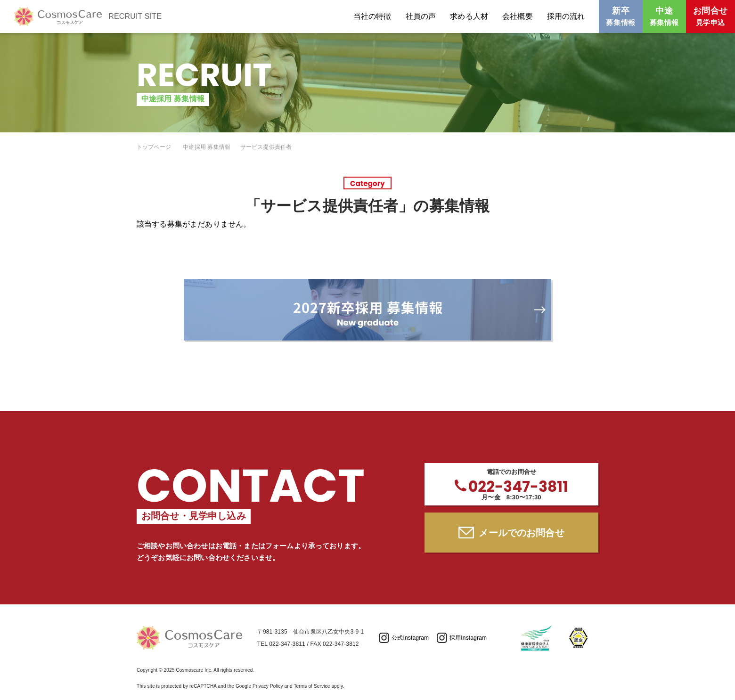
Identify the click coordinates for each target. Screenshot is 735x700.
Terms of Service (312, 686)
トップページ (154, 147)
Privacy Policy (268, 686)
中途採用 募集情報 (207, 147)
